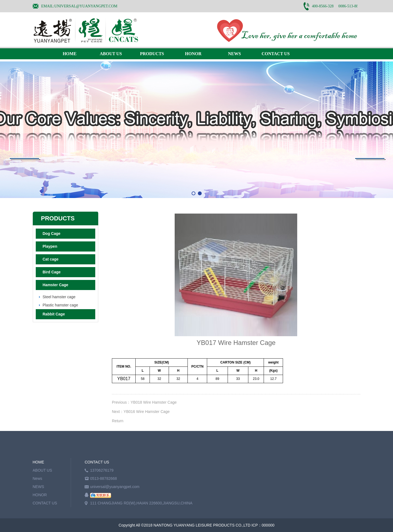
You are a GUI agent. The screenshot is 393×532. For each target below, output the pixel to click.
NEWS (234, 54)
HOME (70, 54)
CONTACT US (276, 54)
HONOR (193, 54)
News (38, 478)
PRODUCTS (152, 54)
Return (118, 421)
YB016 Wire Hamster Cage (147, 412)
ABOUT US (111, 54)
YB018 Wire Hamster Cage (154, 402)
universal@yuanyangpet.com (115, 487)
